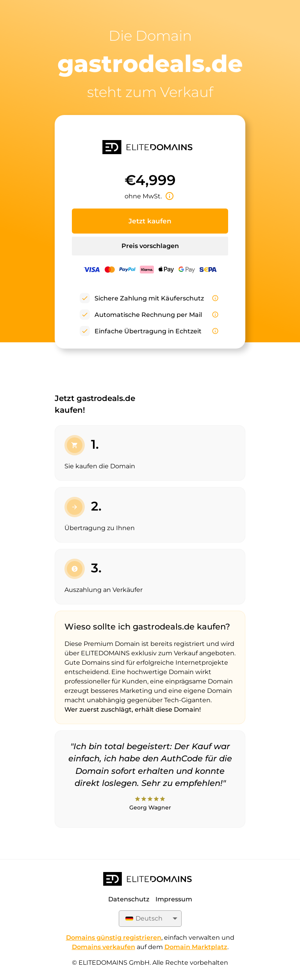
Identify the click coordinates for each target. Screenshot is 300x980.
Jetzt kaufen (150, 221)
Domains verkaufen (104, 947)
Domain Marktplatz (196, 947)
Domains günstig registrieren (114, 938)
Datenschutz (129, 899)
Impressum (174, 899)
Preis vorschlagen (150, 246)
